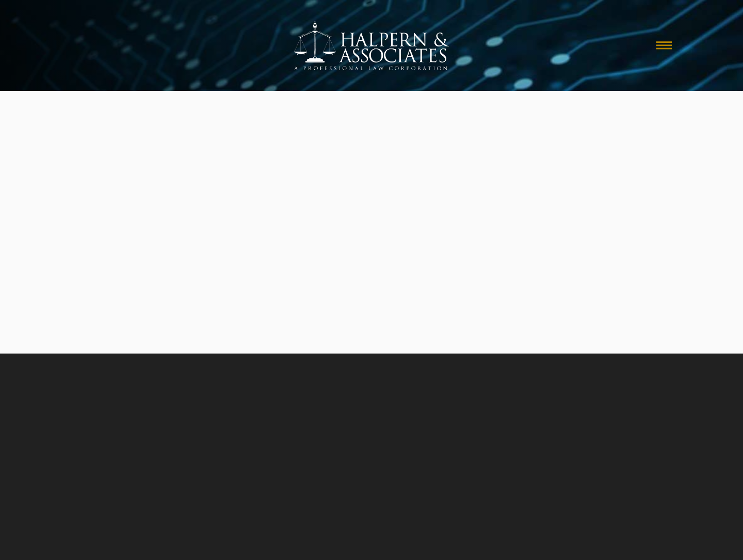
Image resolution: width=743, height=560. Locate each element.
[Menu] (664, 45)
